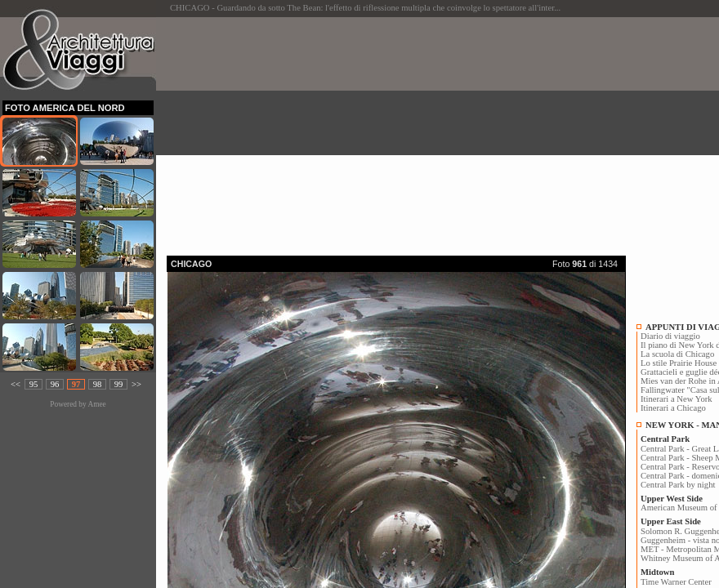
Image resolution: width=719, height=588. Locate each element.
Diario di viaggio (670, 336)
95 (34, 384)
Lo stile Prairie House (679, 363)
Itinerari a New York (677, 399)
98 (98, 384)
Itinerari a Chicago (673, 408)
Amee (96, 404)
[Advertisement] (443, 131)
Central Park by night (678, 485)
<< (16, 384)
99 (119, 384)
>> (136, 384)
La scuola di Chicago (677, 354)
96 (55, 384)
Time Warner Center (676, 582)
